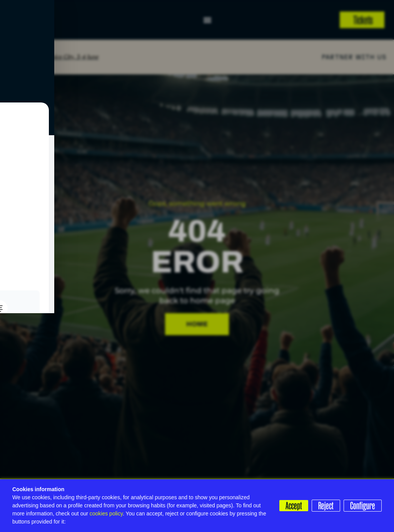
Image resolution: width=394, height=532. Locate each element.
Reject (325, 505)
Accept (291, 505)
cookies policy (106, 514)
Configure (363, 505)
